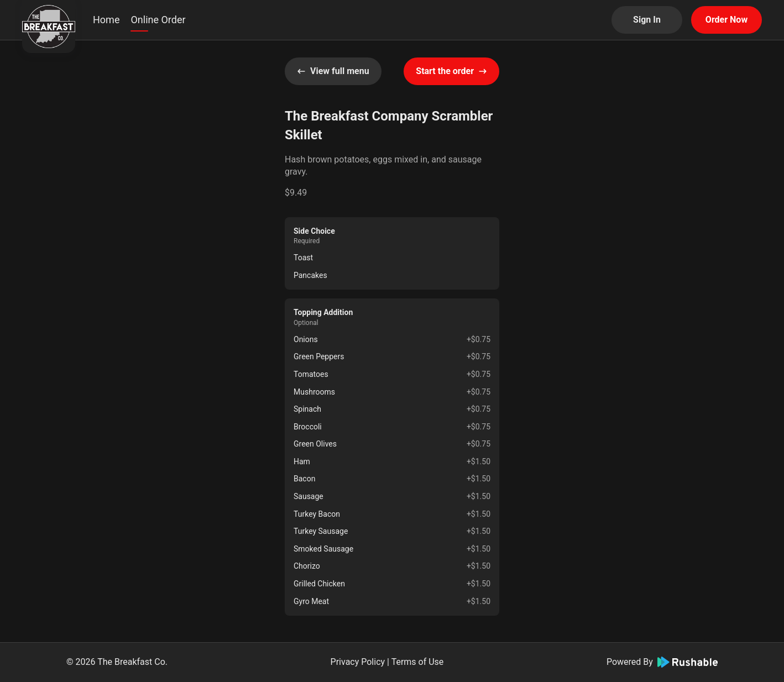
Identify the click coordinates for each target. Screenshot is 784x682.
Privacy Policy (358, 662)
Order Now (726, 20)
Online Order (158, 20)
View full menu (333, 71)
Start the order (451, 71)
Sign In (647, 20)
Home (106, 20)
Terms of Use (418, 662)
